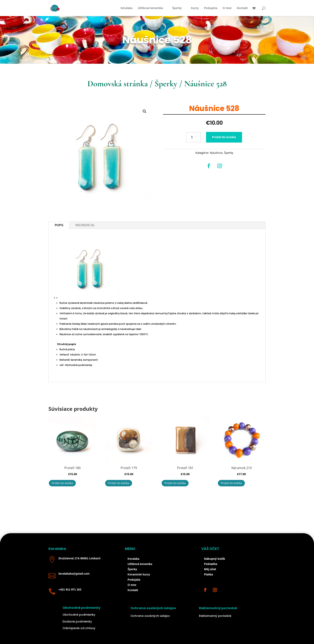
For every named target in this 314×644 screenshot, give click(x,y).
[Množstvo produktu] (193, 137)
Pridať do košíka (224, 137)
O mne (227, 8)
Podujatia (211, 8)
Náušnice (216, 153)
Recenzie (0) (85, 225)
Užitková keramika (150, 8)
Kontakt (242, 8)
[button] (145, 111)
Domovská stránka (118, 84)
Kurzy (195, 8)
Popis (59, 225)
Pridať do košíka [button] (62, 483)
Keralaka (127, 8)
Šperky (177, 8)
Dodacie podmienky (77, 621)
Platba (208, 574)
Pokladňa (211, 564)
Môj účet (210, 569)
